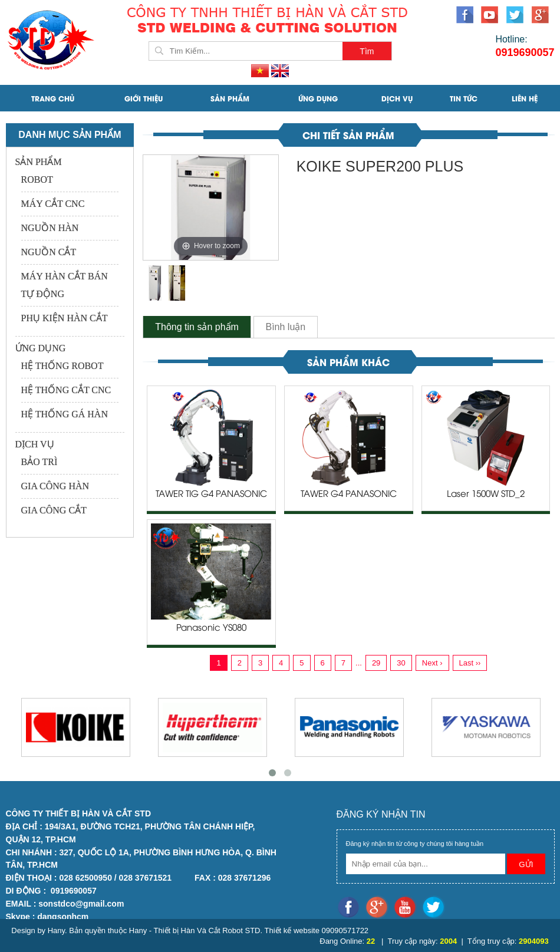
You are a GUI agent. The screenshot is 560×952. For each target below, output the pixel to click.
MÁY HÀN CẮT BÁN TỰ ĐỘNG (65, 285)
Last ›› (470, 663)
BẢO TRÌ (39, 462)
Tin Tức (464, 98)
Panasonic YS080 (211, 628)
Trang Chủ (53, 98)
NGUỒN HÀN (50, 228)
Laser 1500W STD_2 (486, 495)
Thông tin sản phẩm (197, 327)
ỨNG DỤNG (318, 98)
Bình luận (286, 327)
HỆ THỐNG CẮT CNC (66, 390)
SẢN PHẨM (230, 98)
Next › (432, 663)
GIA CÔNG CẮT (54, 510)
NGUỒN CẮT (49, 252)
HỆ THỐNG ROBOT (62, 366)
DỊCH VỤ (397, 98)
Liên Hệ (525, 98)
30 (401, 663)
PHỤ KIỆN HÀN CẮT (65, 318)
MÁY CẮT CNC (53, 204)
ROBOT (37, 179)
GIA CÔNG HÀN (55, 486)
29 (376, 663)
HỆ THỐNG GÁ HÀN (65, 414)
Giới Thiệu (144, 98)
